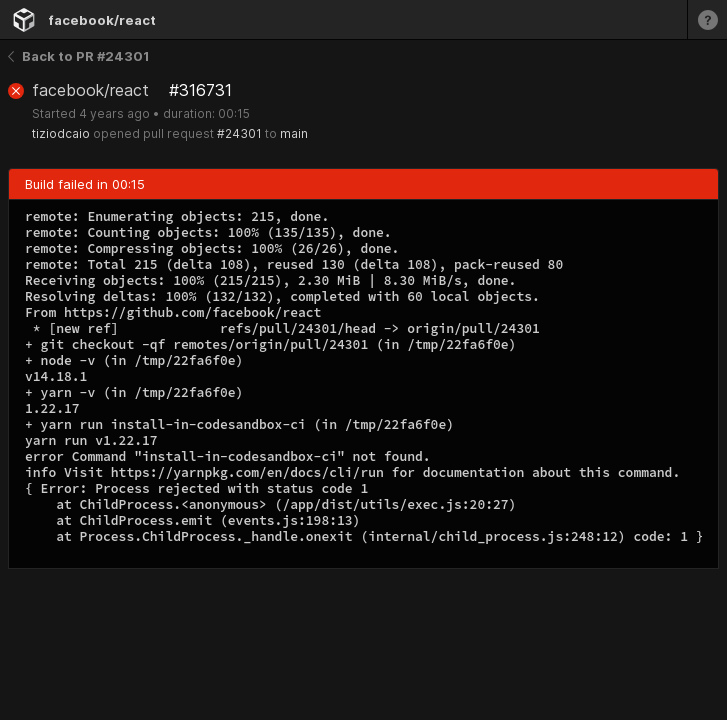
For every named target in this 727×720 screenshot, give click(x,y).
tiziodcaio (61, 133)
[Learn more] (707, 19)
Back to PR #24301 (78, 56)
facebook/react (102, 20)
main (294, 133)
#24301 (239, 133)
